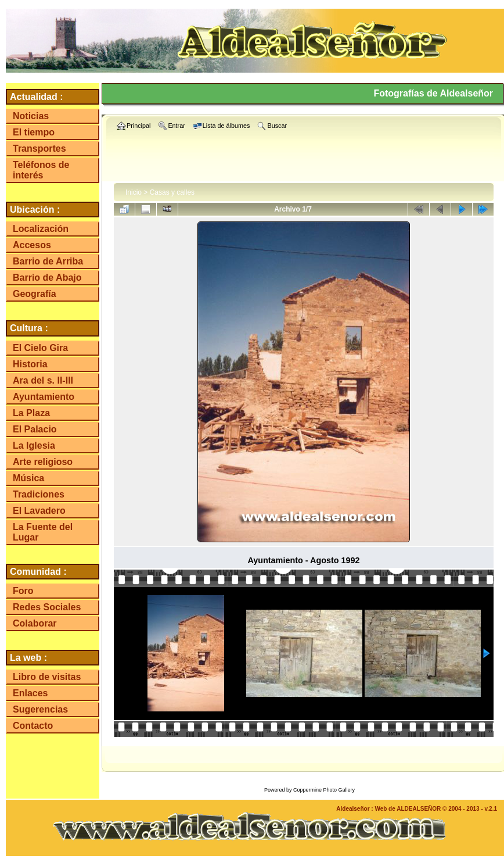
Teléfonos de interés (41, 170)
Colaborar (35, 623)
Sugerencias (40, 709)
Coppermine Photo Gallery (324, 790)
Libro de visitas (47, 677)
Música (28, 478)
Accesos (32, 245)
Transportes (39, 148)
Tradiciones (39, 494)
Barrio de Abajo (47, 278)
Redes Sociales (47, 607)
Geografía (35, 294)
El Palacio (35, 429)
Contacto (33, 726)
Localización (41, 229)
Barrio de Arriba (48, 261)
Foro (23, 591)
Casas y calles (172, 192)
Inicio (134, 192)
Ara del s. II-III (43, 380)
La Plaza (31, 413)
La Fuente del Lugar (43, 532)
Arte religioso (43, 462)
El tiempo (34, 132)
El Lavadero (39, 511)
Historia (30, 364)
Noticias (31, 116)
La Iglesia (34, 445)
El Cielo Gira (40, 348)
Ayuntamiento (44, 397)
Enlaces (30, 693)
